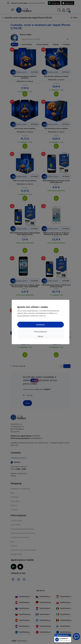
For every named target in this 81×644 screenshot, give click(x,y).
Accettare (40, 325)
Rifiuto (40, 336)
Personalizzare (41, 332)
